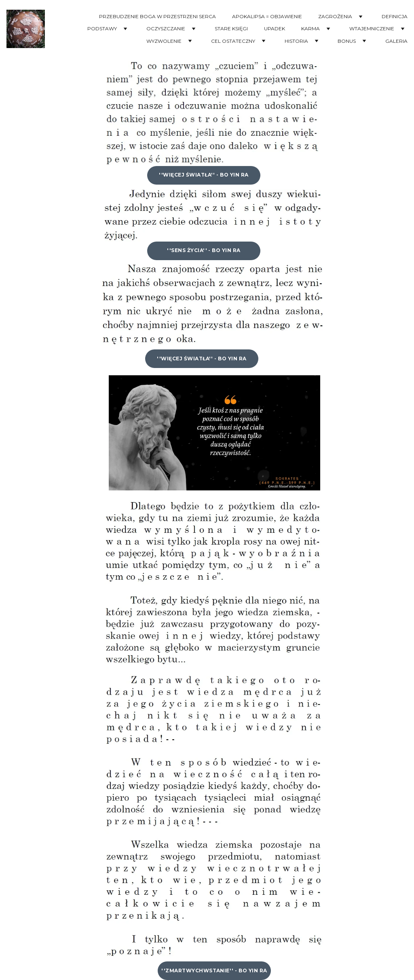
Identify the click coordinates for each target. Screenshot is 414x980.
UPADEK (275, 29)
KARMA (310, 29)
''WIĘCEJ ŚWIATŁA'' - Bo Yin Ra (204, 175)
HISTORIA (296, 41)
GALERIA (396, 41)
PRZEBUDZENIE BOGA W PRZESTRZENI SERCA (157, 17)
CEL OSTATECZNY (233, 41)
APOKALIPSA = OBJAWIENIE (267, 17)
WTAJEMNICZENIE (372, 29)
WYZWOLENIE (164, 41)
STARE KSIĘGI (231, 29)
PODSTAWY (102, 29)
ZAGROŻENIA (335, 17)
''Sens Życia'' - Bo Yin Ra (204, 250)
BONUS (347, 41)
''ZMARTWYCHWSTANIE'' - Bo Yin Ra (214, 971)
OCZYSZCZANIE (166, 29)
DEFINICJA (395, 17)
